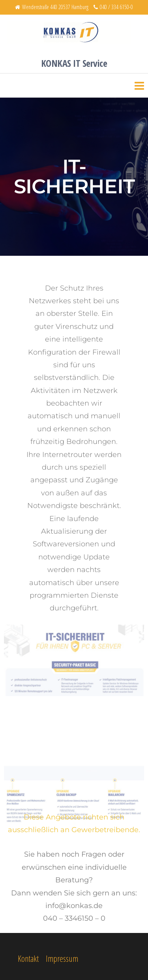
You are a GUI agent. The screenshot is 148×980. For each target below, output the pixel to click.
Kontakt (28, 958)
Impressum (62, 958)
